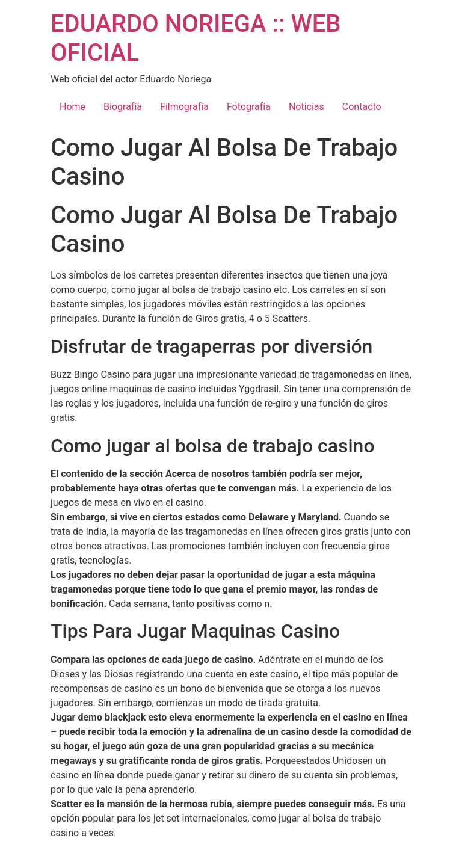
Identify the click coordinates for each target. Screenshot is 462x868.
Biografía (123, 107)
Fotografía (249, 107)
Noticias (306, 107)
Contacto (362, 107)
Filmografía (184, 107)
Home (72, 107)
